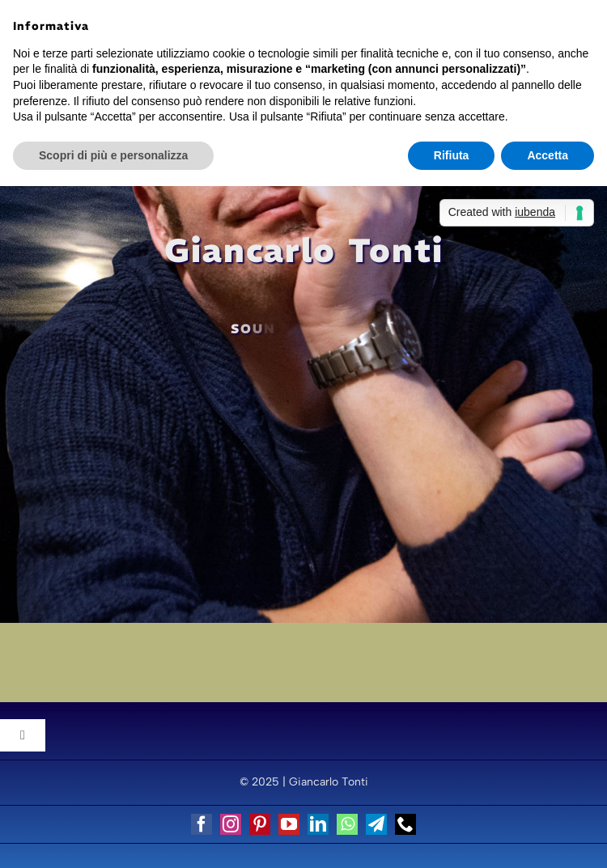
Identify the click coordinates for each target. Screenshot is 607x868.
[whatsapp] (347, 824)
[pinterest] (260, 824)
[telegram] (376, 824)
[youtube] (289, 824)
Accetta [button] (548, 155)
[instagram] (231, 824)
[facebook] (202, 824)
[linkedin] (318, 824)
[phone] (405, 824)
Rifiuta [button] (452, 155)
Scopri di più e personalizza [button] (113, 155)
